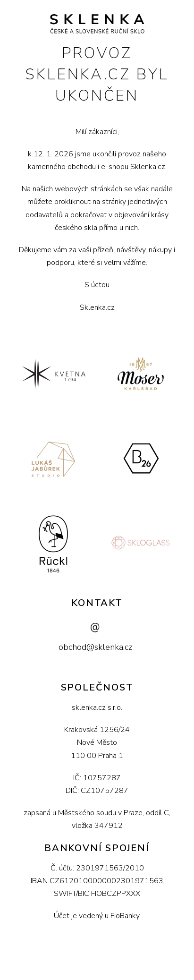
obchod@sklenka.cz (95, 647)
